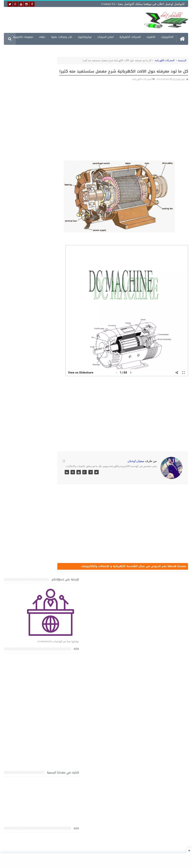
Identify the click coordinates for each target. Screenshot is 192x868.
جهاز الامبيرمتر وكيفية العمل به (28, 620)
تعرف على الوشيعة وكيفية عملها (27, 638)
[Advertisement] (81, 20)
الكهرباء (151, 37)
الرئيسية (182, 60)
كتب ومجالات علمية (62, 37)
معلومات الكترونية (23, 37)
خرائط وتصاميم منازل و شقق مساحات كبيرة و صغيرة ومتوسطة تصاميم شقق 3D (26, 676)
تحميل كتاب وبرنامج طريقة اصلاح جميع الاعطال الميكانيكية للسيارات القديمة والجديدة (26, 768)
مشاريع (169, 49)
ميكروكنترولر (85, 37)
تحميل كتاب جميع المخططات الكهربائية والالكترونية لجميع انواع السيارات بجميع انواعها (27, 539)
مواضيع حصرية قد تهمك (50, 712)
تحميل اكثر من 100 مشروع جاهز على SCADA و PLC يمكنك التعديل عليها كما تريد (25, 694)
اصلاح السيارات (106, 37)
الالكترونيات (167, 37)
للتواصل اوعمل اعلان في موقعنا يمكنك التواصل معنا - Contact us (143, 4)
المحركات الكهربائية (130, 37)
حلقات (42, 37)
